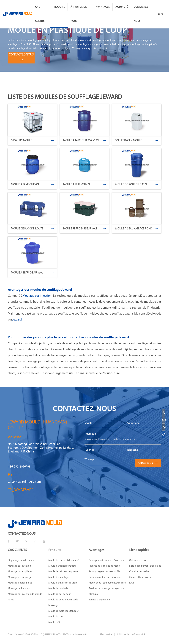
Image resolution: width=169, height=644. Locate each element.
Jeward (17, 320)
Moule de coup (56, 617)
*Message (90, 434)
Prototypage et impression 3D (104, 572)
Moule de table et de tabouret (64, 611)
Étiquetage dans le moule (21, 560)
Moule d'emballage (59, 577)
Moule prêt (54, 622)
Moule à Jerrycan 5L (84, 185)
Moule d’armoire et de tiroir (63, 583)
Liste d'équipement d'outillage (145, 566)
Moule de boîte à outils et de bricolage (63, 603)
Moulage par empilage (20, 572)
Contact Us (148, 463)
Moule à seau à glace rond (137, 229)
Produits (59, 7)
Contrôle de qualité (139, 572)
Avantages (103, 7)
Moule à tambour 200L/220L (84, 141)
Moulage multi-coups (19, 589)
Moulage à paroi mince (20, 583)
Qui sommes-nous (139, 560)
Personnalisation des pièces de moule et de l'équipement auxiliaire (107, 580)
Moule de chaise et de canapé (64, 560)
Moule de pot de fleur (60, 594)
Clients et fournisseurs (141, 577)
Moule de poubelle (58, 589)
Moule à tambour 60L (32, 185)
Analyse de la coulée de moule (105, 566)
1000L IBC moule (32, 141)
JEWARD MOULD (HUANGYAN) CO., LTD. (45, 635)
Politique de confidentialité (131, 635)
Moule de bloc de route (32, 229)
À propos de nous (79, 14)
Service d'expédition (99, 600)
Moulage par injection (37, 296)
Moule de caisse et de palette (63, 572)
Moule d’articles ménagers (62, 566)
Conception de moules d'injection (106, 560)
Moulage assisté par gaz (20, 577)
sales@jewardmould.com (24, 482)
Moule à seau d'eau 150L (32, 273)
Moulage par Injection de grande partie (25, 597)
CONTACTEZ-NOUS (141, 14)
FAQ (131, 583)
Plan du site (106, 635)
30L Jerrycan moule (137, 141)
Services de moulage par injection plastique (106, 591)
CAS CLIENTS (40, 14)
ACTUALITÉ (122, 7)
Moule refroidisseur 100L (84, 229)
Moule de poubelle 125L (137, 185)
